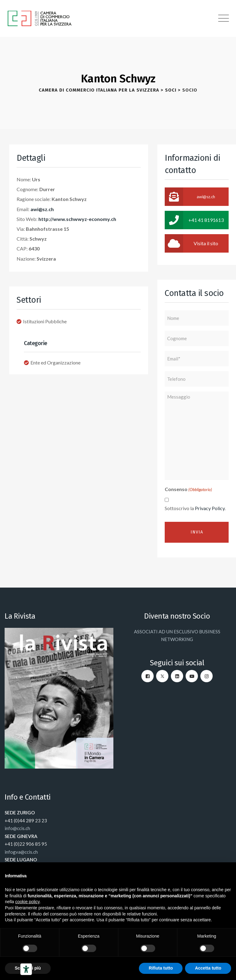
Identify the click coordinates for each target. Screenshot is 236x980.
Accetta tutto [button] (208, 968)
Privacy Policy (210, 508)
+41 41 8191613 (194, 220)
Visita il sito (191, 243)
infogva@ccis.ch (21, 852)
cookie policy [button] (27, 902)
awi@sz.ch (42, 209)
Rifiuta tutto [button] (161, 968)
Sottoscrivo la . (195, 508)
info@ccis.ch (17, 828)
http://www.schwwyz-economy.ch (77, 219)
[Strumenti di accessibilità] (26, 969)
